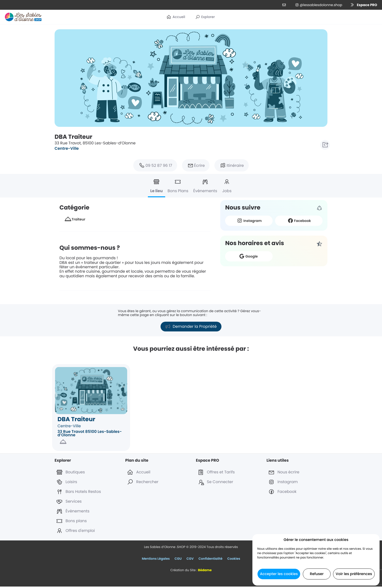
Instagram (249, 220)
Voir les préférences (354, 574)
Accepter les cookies (279, 574)
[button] (362, 5)
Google (248, 256)
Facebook (299, 220)
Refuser (317, 574)
